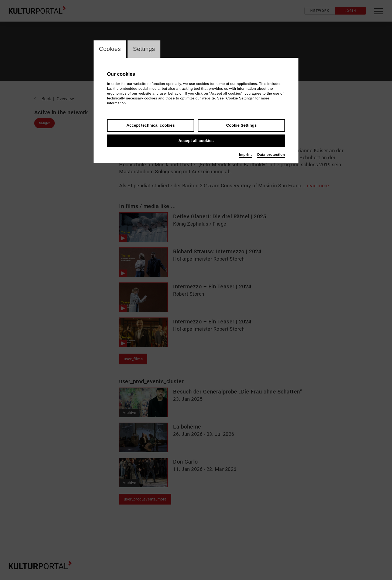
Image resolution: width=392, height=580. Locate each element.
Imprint (246, 155)
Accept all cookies (196, 141)
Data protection (271, 155)
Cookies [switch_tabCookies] (110, 49)
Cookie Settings (241, 125)
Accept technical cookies (151, 125)
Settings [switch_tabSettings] (145, 49)
